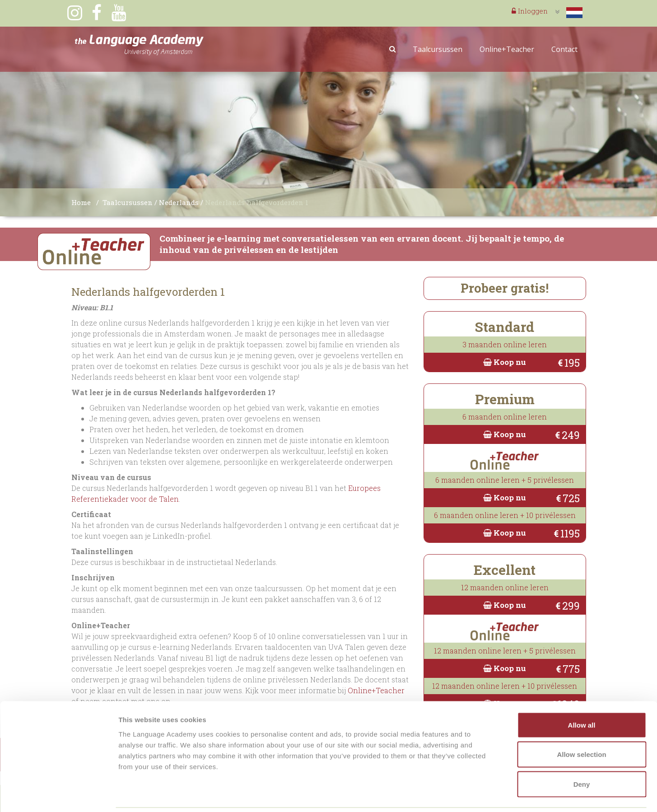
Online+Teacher (507, 49)
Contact (564, 49)
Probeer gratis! (505, 288)
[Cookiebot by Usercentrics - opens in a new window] (58, 794)
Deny (582, 753)
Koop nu (505, 362)
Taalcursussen (438, 49)
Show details (474, 794)
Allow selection (581, 723)
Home (81, 202)
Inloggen (530, 11)
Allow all (582, 693)
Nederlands (179, 202)
